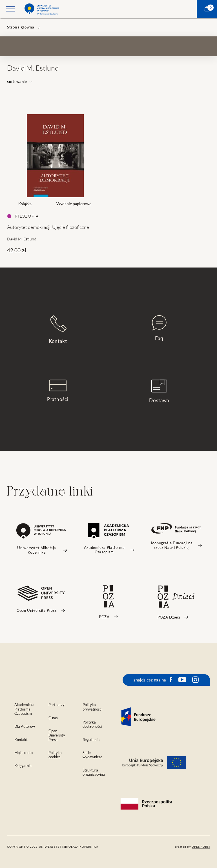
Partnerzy (57, 705)
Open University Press (57, 735)
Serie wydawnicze (92, 755)
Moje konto (24, 753)
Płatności (58, 391)
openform (201, 847)
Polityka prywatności (92, 707)
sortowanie (20, 82)
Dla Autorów (25, 726)
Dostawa (159, 391)
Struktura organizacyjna (94, 772)
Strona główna (21, 27)
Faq (159, 328)
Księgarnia (23, 766)
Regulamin (91, 740)
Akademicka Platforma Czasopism (24, 709)
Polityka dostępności (92, 724)
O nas (53, 718)
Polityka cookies (55, 755)
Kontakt (58, 329)
